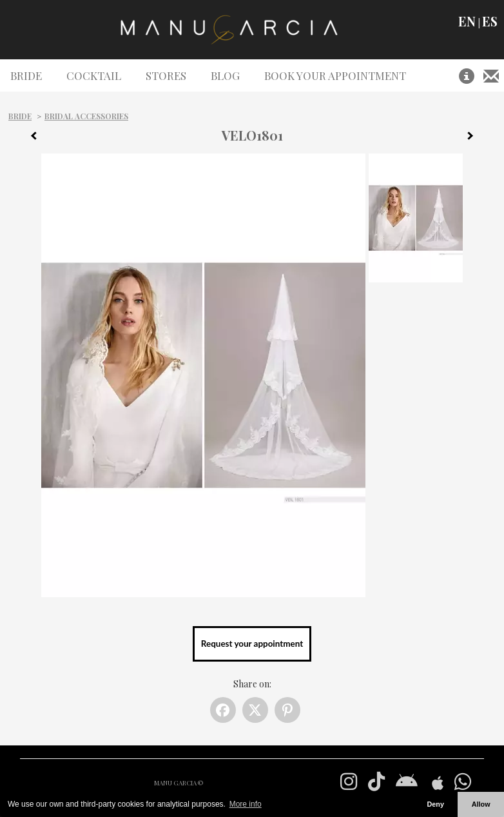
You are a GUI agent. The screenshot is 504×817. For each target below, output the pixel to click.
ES (490, 21)
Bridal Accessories (86, 116)
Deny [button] (435, 804)
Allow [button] (481, 804)
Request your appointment (252, 644)
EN (467, 21)
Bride (20, 116)
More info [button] (246, 804)
